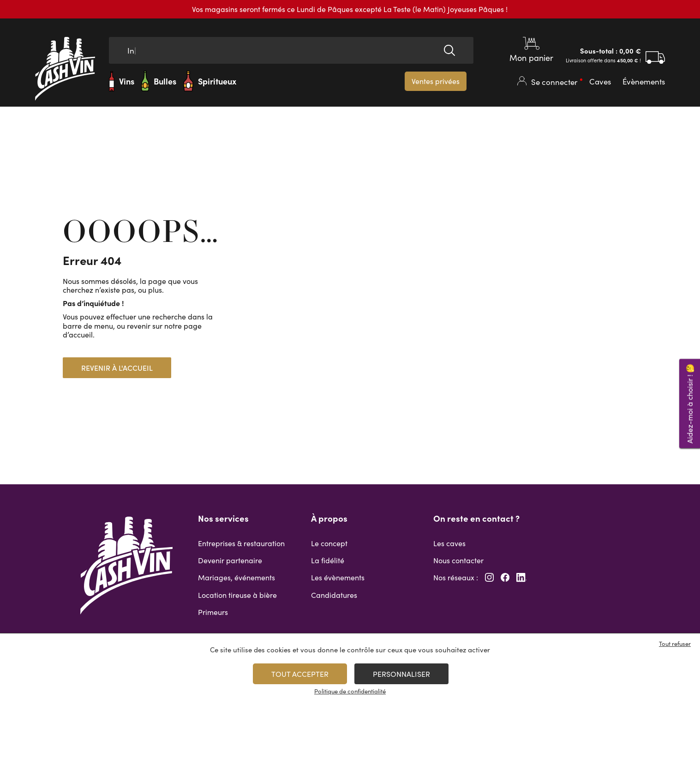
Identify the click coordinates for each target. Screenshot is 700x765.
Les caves (449, 543)
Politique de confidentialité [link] (350, 691)
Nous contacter (458, 560)
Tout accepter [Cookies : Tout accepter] (300, 674)
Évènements (644, 81)
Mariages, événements (236, 577)
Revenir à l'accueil (117, 368)
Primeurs (213, 612)
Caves (600, 81)
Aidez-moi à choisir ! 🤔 (690, 403)
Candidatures (334, 595)
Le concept (329, 543)
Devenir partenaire (230, 560)
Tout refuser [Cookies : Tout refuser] (675, 644)
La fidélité (328, 560)
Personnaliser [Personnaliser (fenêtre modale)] (401, 674)
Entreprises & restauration (241, 543)
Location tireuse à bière (237, 595)
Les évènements (338, 577)
